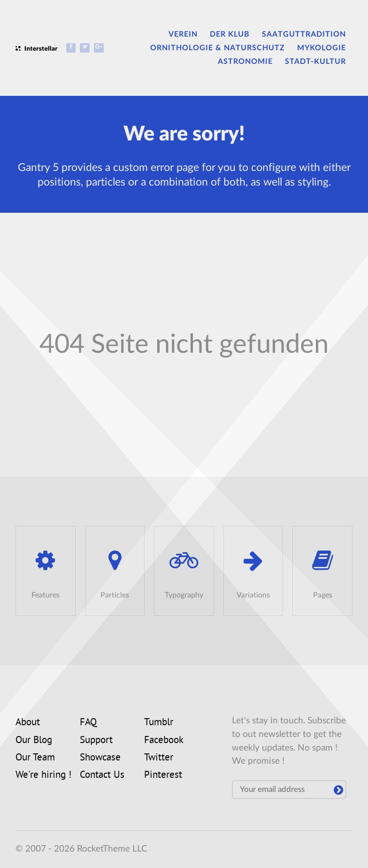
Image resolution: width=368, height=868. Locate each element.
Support (96, 741)
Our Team (35, 758)
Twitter (159, 758)
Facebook (164, 741)
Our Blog (34, 741)
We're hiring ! (43, 775)
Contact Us (102, 775)
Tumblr (159, 723)
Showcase (100, 758)
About (28, 723)
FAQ (88, 723)
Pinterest (163, 775)
